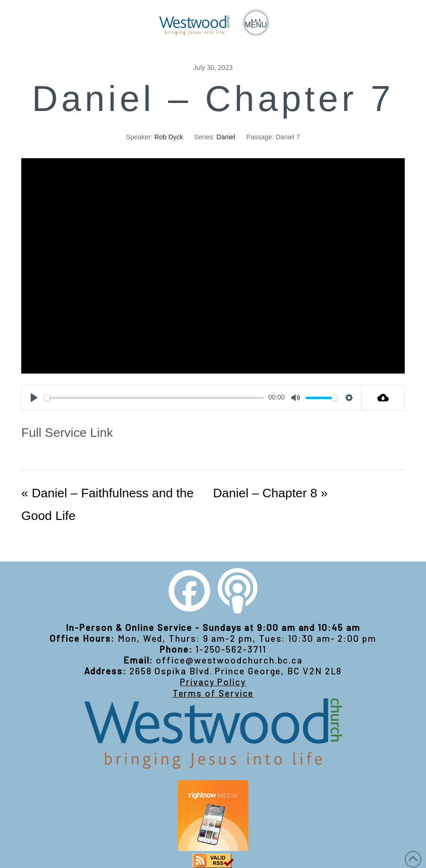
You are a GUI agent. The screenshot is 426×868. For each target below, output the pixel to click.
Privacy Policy (213, 682)
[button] (256, 23)
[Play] (34, 398)
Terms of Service (213, 693)
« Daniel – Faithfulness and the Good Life (107, 504)
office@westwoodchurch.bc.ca (229, 660)
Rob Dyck (169, 137)
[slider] (154, 398)
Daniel (226, 137)
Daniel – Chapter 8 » (270, 493)
